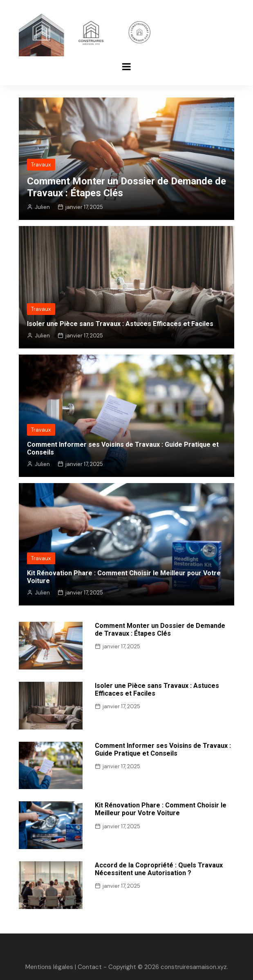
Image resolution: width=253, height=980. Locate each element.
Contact (90, 967)
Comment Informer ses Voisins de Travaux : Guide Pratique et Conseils (163, 749)
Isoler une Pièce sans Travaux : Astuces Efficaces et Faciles (120, 324)
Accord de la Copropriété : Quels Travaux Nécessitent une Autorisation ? (159, 869)
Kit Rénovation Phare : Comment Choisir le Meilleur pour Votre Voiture (161, 809)
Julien (42, 207)
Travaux (41, 165)
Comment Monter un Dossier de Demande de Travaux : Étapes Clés (160, 630)
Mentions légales (49, 967)
